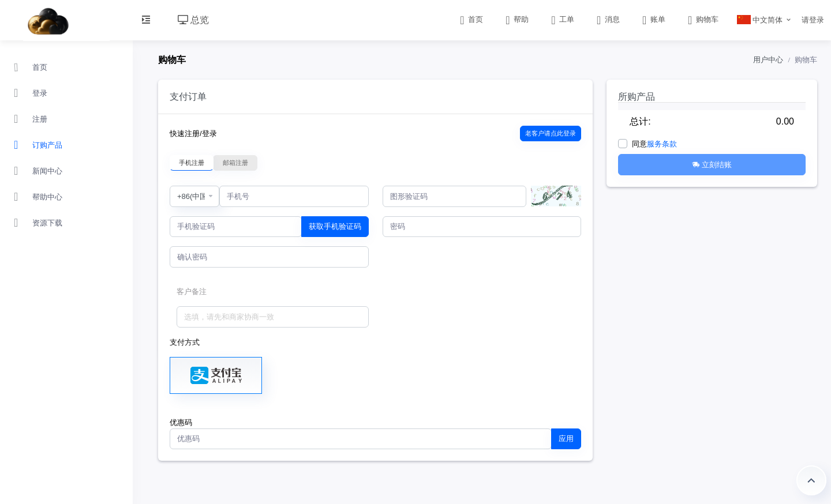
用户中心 (768, 60)
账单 (653, 19)
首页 (471, 19)
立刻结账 (712, 165)
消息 (607, 19)
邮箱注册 (235, 163)
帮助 (516, 19)
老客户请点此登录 (551, 133)
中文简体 (760, 20)
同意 (654, 144)
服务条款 (662, 144)
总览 (193, 20)
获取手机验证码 (335, 226)
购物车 (702, 19)
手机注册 (192, 163)
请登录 (813, 20)
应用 (566, 439)
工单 (562, 19)
